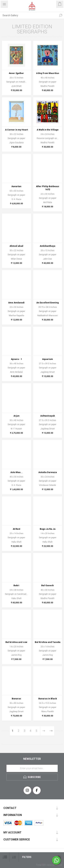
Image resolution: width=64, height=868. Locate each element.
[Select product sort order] (14, 857)
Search (61, 15)
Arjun (16, 416)
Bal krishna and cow (16, 642)
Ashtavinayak (48, 416)
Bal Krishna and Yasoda (48, 642)
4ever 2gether (16, 73)
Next (44, 731)
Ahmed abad (16, 246)
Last (51, 731)
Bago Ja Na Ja (48, 529)
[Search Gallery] (29, 15)
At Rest (16, 529)
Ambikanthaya (48, 246)
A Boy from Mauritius (48, 73)
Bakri (16, 585)
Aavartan (16, 186)
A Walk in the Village (48, 130)
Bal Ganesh (48, 585)
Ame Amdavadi (16, 303)
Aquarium (48, 359)
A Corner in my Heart (16, 130)
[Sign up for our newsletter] (32, 768)
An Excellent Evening (48, 303)
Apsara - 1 (16, 359)
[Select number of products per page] (5, 857)
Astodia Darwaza (48, 472)
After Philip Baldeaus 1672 (48, 188)
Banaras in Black (48, 699)
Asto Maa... (16, 472)
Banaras (16, 699)
